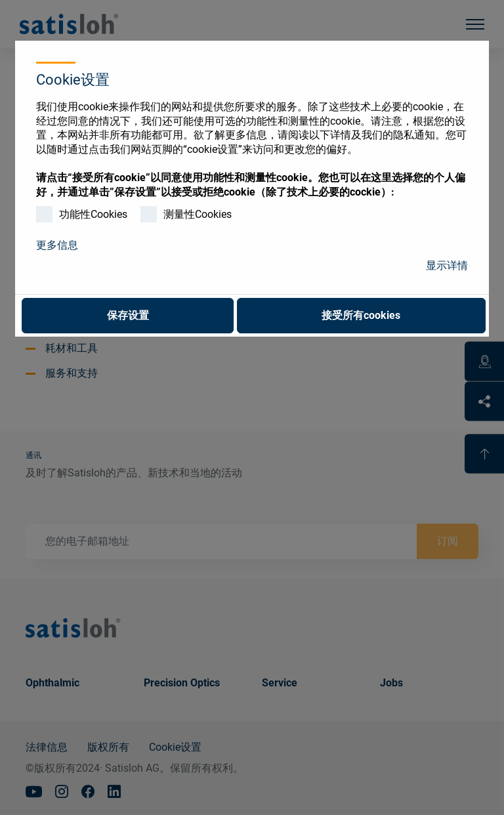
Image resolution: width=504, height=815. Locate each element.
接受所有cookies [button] (361, 315)
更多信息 (57, 245)
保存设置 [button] (128, 315)
